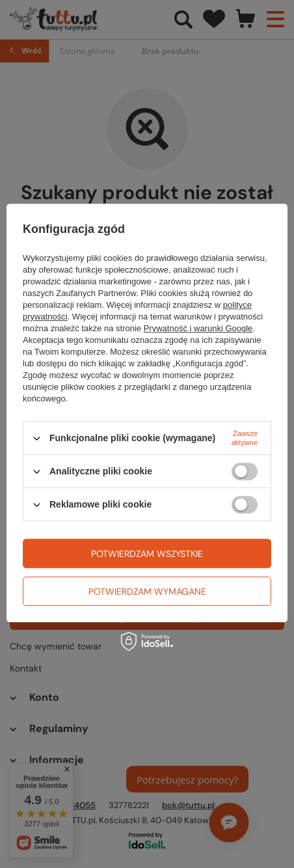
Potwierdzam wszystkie (147, 554)
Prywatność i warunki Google (198, 328)
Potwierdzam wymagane (147, 591)
